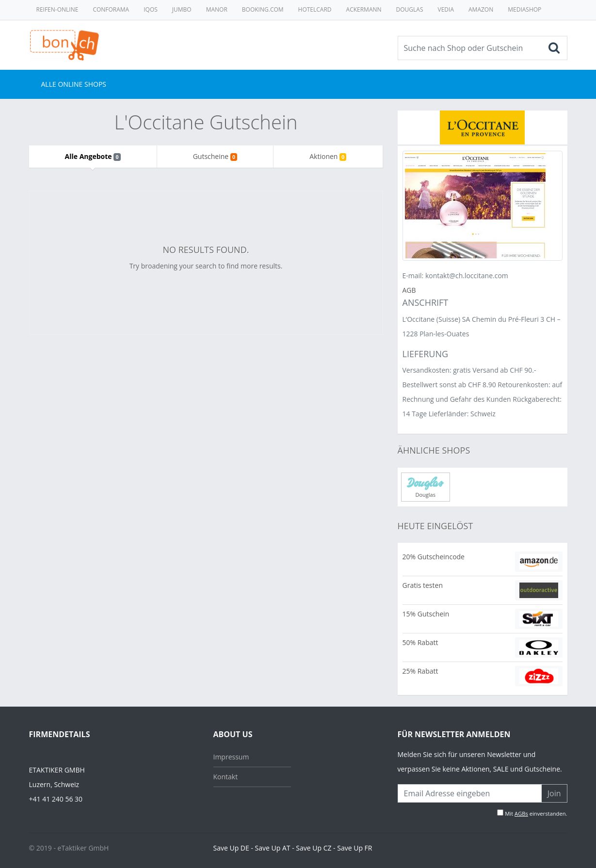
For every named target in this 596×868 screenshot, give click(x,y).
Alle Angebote (93, 156)
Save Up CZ (314, 848)
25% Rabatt (420, 671)
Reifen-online (57, 9)
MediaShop (524, 9)
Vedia (446, 9)
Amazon (481, 9)
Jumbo (182, 9)
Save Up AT (273, 848)
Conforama (111, 9)
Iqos (151, 9)
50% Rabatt (420, 642)
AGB (409, 290)
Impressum (231, 757)
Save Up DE (231, 848)
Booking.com (263, 9)
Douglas (410, 9)
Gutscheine (215, 156)
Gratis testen (423, 585)
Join (554, 793)
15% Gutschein (426, 614)
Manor (217, 9)
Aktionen (328, 156)
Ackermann (364, 9)
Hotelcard (315, 9)
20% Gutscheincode (434, 557)
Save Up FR (354, 848)
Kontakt (226, 777)
